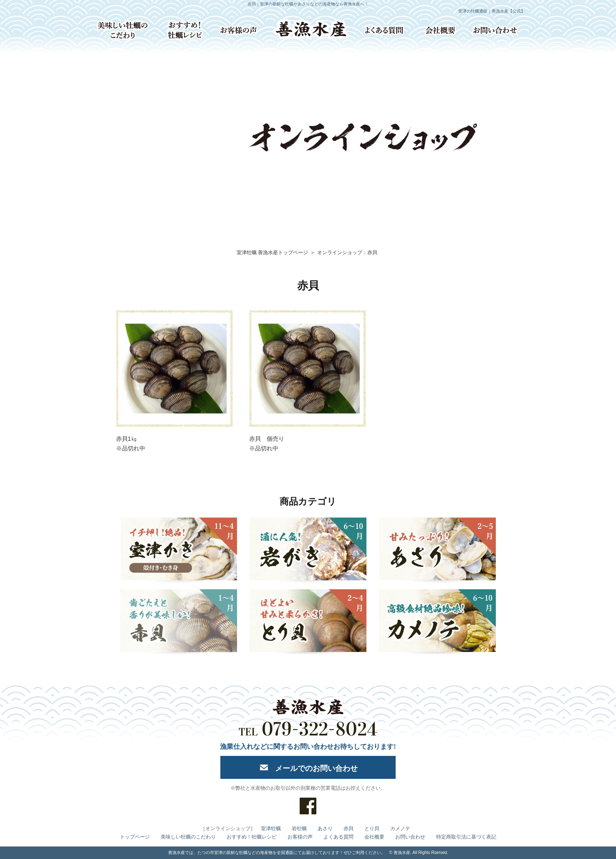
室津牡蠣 (271, 829)
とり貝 (372, 829)
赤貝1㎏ (126, 439)
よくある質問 (338, 837)
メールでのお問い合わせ (316, 768)
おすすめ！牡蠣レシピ (252, 837)
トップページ (135, 837)
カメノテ (400, 829)
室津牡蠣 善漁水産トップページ (272, 253)
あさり (325, 829)
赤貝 (348, 829)
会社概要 (374, 837)
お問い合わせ (410, 837)
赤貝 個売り (267, 439)
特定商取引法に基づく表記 (466, 837)
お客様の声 (300, 837)
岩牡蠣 (299, 829)
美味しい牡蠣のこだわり (188, 837)
